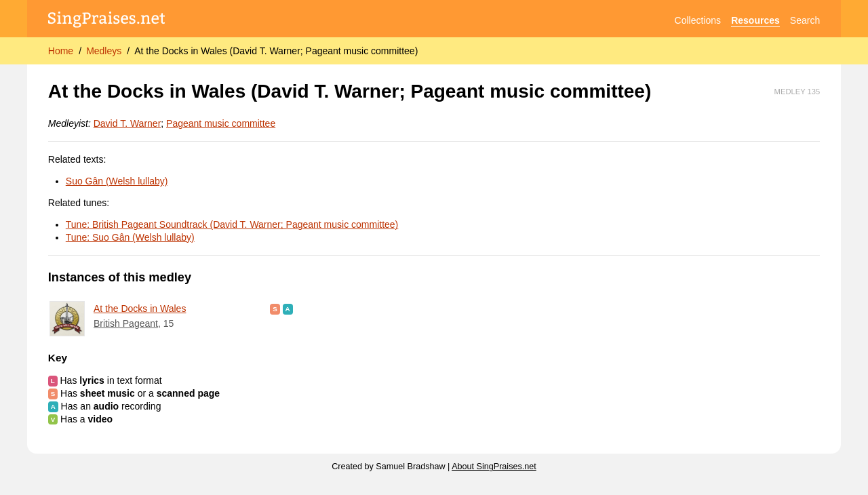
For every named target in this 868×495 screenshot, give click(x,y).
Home (61, 51)
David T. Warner (127, 123)
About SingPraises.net (494, 467)
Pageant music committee (221, 123)
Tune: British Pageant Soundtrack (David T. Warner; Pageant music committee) (232, 224)
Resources (755, 20)
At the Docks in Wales (140, 309)
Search (805, 20)
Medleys (104, 51)
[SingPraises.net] (107, 21)
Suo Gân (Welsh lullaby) (117, 181)
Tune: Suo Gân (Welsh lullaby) (130, 237)
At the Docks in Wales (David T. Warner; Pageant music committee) (276, 51)
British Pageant (126, 323)
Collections (698, 20)
